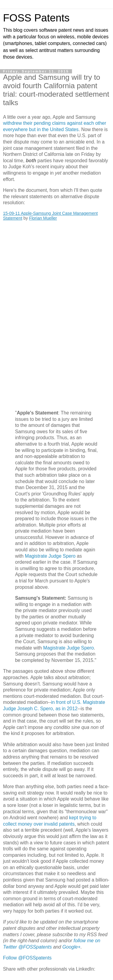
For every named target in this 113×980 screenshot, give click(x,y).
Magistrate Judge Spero (50, 556)
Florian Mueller (43, 218)
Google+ (71, 947)
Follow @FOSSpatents (27, 958)
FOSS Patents (36, 18)
